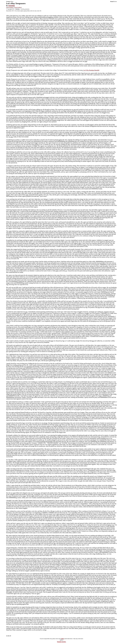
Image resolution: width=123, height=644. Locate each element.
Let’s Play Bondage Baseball (91, 70)
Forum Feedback (18, 7)
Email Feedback (10, 7)
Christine (12, 6)
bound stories (61, 642)
